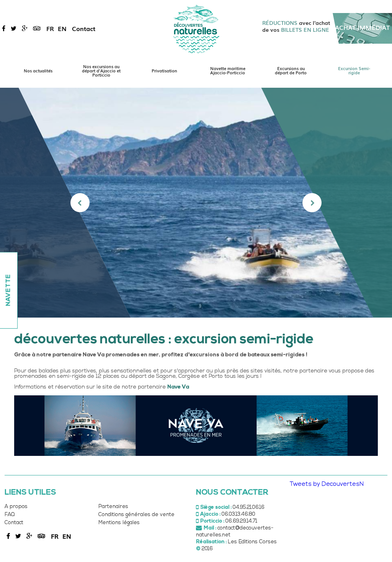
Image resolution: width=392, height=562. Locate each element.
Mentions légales (119, 523)
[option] (196, 203)
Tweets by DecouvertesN (327, 484)
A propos (16, 507)
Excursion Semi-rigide (354, 70)
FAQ (10, 515)
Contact (84, 28)
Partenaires (113, 507)
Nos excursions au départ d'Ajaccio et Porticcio (101, 70)
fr (50, 28)
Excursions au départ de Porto (291, 70)
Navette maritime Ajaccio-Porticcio (228, 70)
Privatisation (164, 70)
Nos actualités (38, 70)
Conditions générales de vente (136, 515)
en (62, 28)
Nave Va (178, 387)
